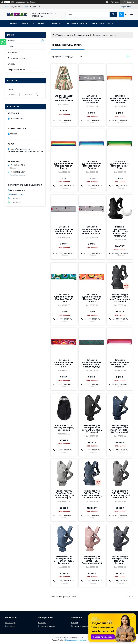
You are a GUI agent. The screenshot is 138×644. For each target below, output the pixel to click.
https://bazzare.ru (17, 190)
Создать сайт (21, 2)
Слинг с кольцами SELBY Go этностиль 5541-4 (64, 98)
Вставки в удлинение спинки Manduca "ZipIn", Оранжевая (120, 99)
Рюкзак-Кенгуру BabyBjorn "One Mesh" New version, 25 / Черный (120, 298)
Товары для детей (82, 35)
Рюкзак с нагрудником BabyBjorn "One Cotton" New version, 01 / (120, 231)
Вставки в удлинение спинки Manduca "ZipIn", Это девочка (92, 99)
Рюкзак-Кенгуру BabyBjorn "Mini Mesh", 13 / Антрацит (120, 560)
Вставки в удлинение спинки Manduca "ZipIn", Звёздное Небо (64, 230)
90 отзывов (114, 2)
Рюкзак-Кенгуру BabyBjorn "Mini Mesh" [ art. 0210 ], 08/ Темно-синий (120, 429)
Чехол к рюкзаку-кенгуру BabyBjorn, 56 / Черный (64, 428)
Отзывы (12, 64)
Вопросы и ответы (103, 23)
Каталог (26, 23)
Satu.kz (81, 638)
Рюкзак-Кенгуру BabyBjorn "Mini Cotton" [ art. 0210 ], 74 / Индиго (64, 560)
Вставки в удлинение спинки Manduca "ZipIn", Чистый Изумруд (92, 363)
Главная (12, 23)
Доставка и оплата (76, 23)
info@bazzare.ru (17, 194)
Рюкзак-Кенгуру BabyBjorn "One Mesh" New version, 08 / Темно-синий (92, 494)
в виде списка (132, 57)
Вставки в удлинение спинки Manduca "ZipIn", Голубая (92, 165)
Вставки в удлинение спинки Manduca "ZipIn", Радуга (64, 165)
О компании (10, 626)
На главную (10, 623)
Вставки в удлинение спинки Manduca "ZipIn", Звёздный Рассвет (92, 230)
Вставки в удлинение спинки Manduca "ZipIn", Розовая (120, 363)
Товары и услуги (64, 35)
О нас (41, 23)
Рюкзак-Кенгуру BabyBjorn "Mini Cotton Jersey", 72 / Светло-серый (64, 494)
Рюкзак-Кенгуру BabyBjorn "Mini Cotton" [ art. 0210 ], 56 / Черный (92, 429)
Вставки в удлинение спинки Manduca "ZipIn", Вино (64, 363)
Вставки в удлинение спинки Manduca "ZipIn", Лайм (120, 165)
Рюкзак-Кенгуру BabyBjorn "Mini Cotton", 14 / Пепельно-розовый (92, 560)
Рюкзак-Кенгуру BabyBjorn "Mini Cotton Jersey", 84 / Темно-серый (120, 494)
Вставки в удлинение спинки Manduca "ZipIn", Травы (64, 298)
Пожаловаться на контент (76, 640)
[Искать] (113, 15)
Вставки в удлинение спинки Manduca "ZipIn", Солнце (92, 298)
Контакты (55, 23)
